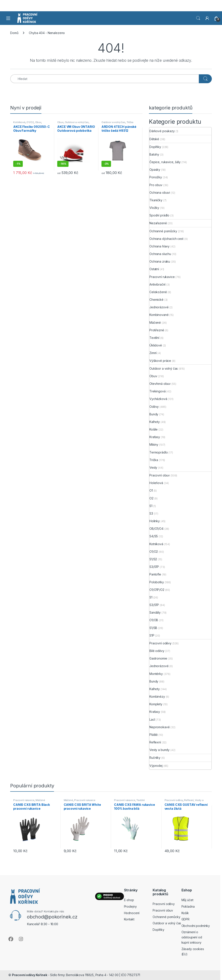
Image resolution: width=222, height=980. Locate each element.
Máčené (155, 323)
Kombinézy (157, 696)
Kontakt (129, 919)
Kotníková (19, 122)
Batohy (154, 154)
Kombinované (159, 315)
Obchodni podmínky (196, 926)
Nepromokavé (159, 727)
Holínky (155, 521)
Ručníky (155, 758)
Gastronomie (158, 658)
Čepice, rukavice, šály (165, 162)
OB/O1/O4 (156, 529)
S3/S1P (154, 567)
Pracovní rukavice (162, 277)
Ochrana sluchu (160, 254)
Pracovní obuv (160, 475)
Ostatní (154, 269)
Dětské (154, 139)
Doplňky (155, 147)
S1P (152, 635)
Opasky (155, 170)
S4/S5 (154, 536)
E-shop (129, 900)
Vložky (154, 208)
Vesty (153, 467)
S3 (151, 513)
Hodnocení (132, 913)
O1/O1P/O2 (157, 590)
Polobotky (157, 582)
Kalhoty (155, 422)
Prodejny (130, 906)
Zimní (153, 353)
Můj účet (187, 900)
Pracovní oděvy (160, 643)
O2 (151, 498)
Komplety (156, 704)
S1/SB (153, 628)
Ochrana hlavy (159, 246)
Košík (185, 913)
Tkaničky (156, 200)
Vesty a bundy (159, 750)
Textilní (154, 338)
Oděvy (154, 407)
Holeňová (156, 483)
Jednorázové (159, 307)
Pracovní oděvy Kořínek (30, 975)
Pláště (153, 735)
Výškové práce (160, 361)
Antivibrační (157, 284)
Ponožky (156, 177)
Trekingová (158, 391)
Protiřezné (157, 330)
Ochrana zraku (160, 261)
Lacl (152, 719)
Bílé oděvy (157, 651)
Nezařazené (158, 223)
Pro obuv (156, 185)
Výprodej (156, 766)
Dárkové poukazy (162, 131)
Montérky (156, 674)
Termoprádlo (158, 452)
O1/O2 (30, 122)
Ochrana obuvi (160, 193)
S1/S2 (153, 559)
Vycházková (158, 399)
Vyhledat (198, 18)
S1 (151, 506)
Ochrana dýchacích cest (166, 239)
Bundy (154, 414)
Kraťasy (155, 437)
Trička (130, 122)
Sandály (155, 612)
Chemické (156, 300)
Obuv (38, 122)
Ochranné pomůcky (163, 231)
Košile (153, 429)
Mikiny (154, 444)
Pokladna (188, 906)
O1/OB (154, 620)
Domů (14, 33)
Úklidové (156, 345)
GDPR (185, 919)
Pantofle (155, 574)
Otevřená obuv (160, 384)
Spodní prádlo (159, 215)
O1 (151, 490)
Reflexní (155, 742)
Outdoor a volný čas (77, 122)
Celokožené (158, 292)
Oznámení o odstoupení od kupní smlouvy (192, 937)
